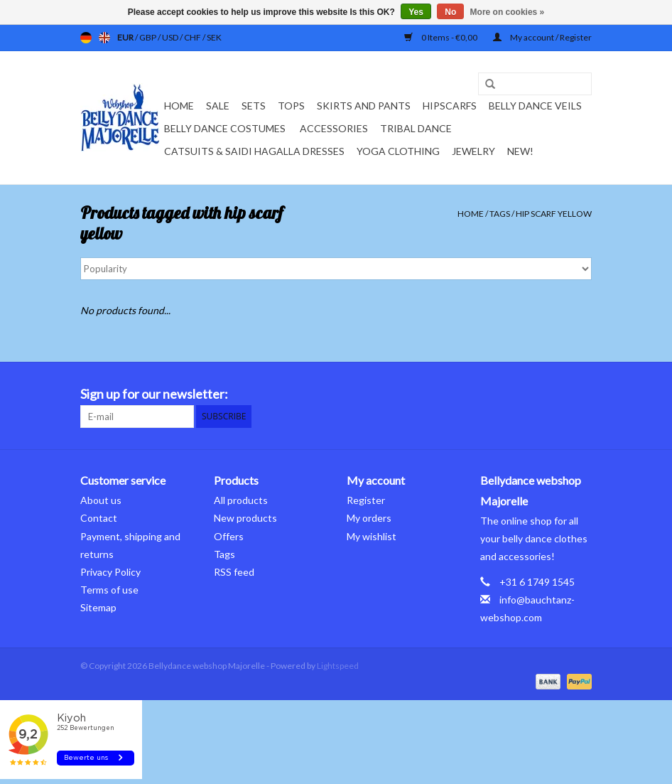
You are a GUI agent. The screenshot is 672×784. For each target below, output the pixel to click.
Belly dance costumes (226, 128)
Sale (218, 106)
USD (171, 37)
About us (101, 500)
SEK (214, 37)
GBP (148, 37)
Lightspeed (338, 666)
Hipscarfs (450, 106)
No (450, 12)
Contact (99, 518)
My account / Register (542, 37)
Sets (254, 106)
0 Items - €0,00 (441, 37)
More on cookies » (508, 12)
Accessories (334, 128)
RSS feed (234, 572)
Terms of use (109, 590)
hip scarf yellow (554, 214)
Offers (229, 536)
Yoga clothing (398, 151)
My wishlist (372, 536)
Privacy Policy (110, 572)
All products (241, 500)
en (104, 38)
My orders (369, 518)
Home (179, 106)
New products (245, 518)
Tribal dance (416, 128)
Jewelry (473, 151)
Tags (500, 214)
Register (366, 500)
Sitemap (98, 607)
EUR (126, 37)
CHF (193, 37)
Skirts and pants (364, 106)
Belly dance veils (535, 106)
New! (520, 151)
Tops (291, 106)
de (86, 38)
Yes (416, 12)
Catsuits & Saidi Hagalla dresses (254, 151)
